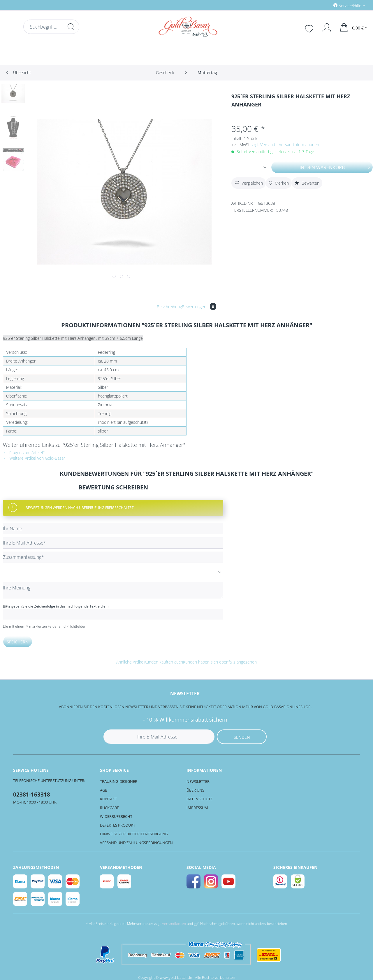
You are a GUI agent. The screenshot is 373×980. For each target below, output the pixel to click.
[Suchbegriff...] (51, 27)
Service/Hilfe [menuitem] (348, 5)
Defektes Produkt (118, 825)
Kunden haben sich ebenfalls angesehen (220, 662)
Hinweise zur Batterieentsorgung (134, 834)
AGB (104, 790)
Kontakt (108, 799)
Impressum (197, 808)
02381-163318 (32, 794)
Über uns (195, 790)
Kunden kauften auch (164, 662)
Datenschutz (199, 799)
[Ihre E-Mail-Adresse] (113, 543)
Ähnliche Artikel (130, 662)
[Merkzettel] (310, 28)
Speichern (18, 642)
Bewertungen (199, 307)
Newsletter (198, 781)
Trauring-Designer (119, 781)
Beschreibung (169, 307)
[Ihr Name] (113, 529)
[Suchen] (71, 27)
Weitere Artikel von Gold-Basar (34, 458)
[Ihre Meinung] (113, 591)
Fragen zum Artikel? (24, 453)
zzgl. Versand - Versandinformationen (285, 145)
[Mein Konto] (324, 27)
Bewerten (307, 183)
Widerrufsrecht (116, 816)
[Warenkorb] (354, 27)
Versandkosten (174, 924)
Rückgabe (109, 808)
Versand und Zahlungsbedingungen (136, 843)
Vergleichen (248, 182)
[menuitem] (325, 5)
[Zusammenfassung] (113, 557)
